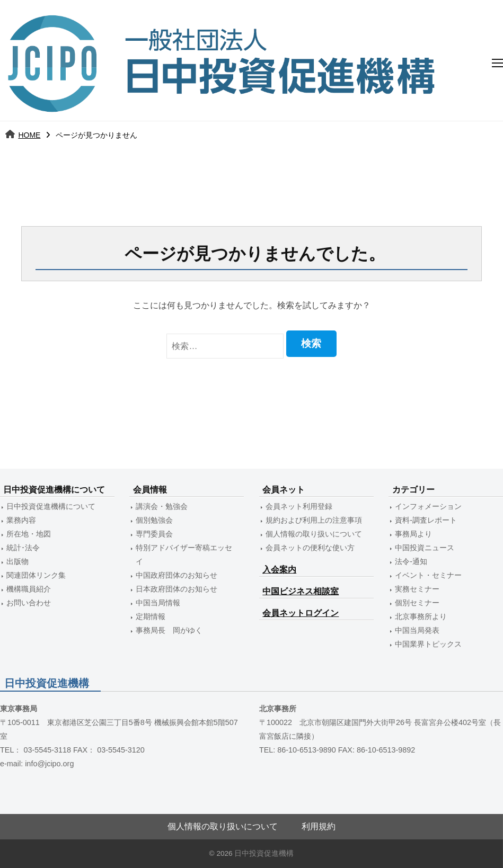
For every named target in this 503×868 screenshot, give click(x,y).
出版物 (17, 561)
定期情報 (151, 616)
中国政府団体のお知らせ (177, 575)
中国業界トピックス (428, 644)
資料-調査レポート (426, 520)
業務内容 (21, 520)
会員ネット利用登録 (299, 506)
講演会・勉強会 (162, 506)
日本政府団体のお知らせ (177, 589)
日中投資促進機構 (264, 853)
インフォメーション (428, 506)
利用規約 (319, 826)
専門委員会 (154, 534)
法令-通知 (411, 561)
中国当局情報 (158, 603)
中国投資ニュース (425, 548)
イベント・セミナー (428, 575)
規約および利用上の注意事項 (314, 520)
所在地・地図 (29, 534)
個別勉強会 (154, 520)
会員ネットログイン (301, 613)
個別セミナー (417, 603)
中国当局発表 (417, 630)
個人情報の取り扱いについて (314, 534)
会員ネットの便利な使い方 (310, 548)
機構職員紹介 (29, 589)
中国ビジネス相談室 (301, 591)
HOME (29, 135)
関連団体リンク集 (36, 575)
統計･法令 (23, 548)
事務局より (413, 534)
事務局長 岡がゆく (169, 630)
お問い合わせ (29, 603)
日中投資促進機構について (51, 506)
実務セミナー (417, 589)
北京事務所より (421, 616)
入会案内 (279, 570)
